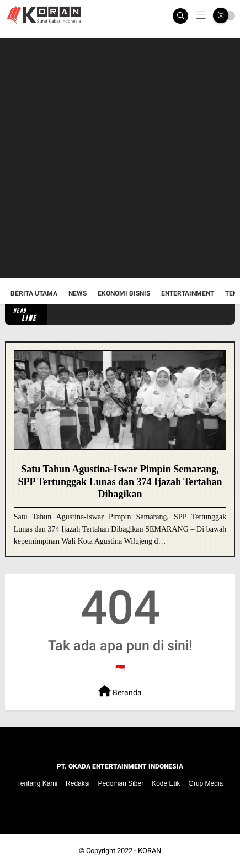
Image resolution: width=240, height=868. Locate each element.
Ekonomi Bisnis (124, 293)
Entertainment (188, 293)
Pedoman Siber (121, 783)
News (78, 293)
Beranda (120, 691)
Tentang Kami (37, 783)
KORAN (150, 851)
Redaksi (78, 783)
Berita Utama (34, 293)
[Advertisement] (120, 158)
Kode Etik (166, 783)
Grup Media (206, 783)
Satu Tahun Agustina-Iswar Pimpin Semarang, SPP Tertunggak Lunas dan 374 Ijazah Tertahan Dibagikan (120, 482)
